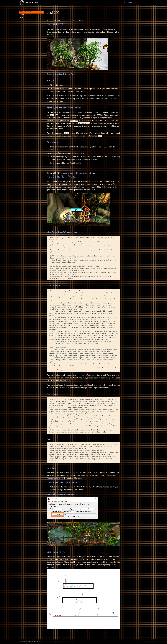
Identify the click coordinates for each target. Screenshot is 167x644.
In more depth (53, 285)
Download (51, 468)
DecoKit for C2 (55, 24)
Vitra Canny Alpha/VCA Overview (62, 232)
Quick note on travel (56, 552)
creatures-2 (70, 21)
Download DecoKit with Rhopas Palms (61, 74)
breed (81, 173)
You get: (51, 81)
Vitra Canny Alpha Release (62, 177)
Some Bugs (52, 394)
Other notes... (53, 142)
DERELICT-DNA (26, 12)
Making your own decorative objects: (64, 108)
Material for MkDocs (33, 642)
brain (85, 173)
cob (64, 21)
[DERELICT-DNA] (22, 3)
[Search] (136, 3)
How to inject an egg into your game (61, 494)
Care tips (51, 439)
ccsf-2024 (78, 21)
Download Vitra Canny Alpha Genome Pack (63, 482)
